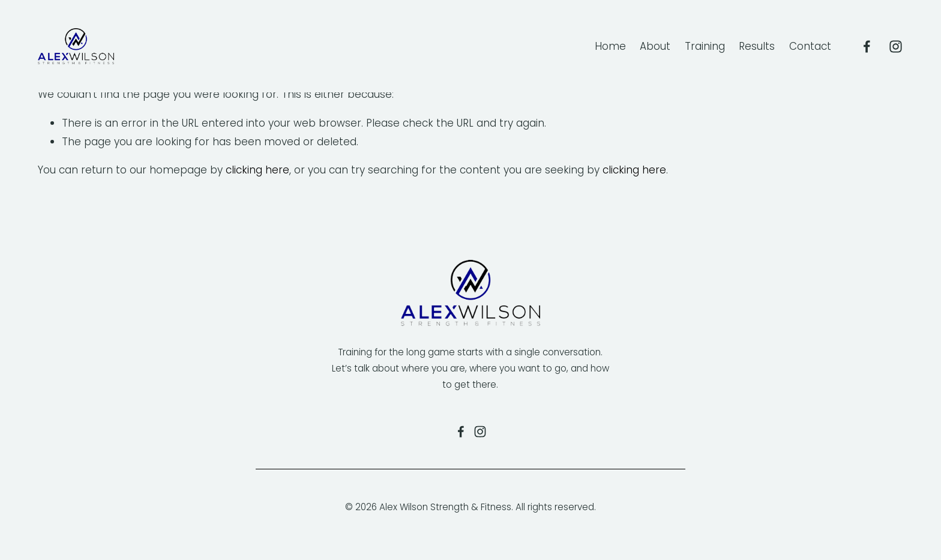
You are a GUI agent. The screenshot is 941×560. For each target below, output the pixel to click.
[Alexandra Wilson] (896, 47)
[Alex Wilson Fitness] (867, 47)
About (655, 46)
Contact (810, 46)
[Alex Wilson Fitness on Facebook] (461, 432)
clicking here (257, 170)
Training (705, 46)
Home (610, 46)
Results (757, 46)
